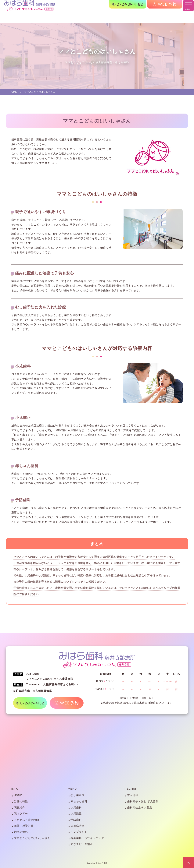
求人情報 (133, 795)
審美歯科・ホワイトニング (87, 838)
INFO (15, 789)
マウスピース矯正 (82, 844)
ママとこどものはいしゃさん (32, 838)
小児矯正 (76, 814)
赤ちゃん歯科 (79, 801)
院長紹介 (20, 808)
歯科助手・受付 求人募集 (143, 801)
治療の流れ (21, 832)
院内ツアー (21, 814)
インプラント (79, 832)
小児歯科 (76, 808)
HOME (18, 795)
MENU (72, 789)
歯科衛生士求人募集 (140, 808)
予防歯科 (76, 820)
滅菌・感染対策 (24, 826)
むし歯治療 (77, 795)
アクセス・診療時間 (27, 820)
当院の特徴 (21, 801)
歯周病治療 (77, 826)
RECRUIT (131, 789)
